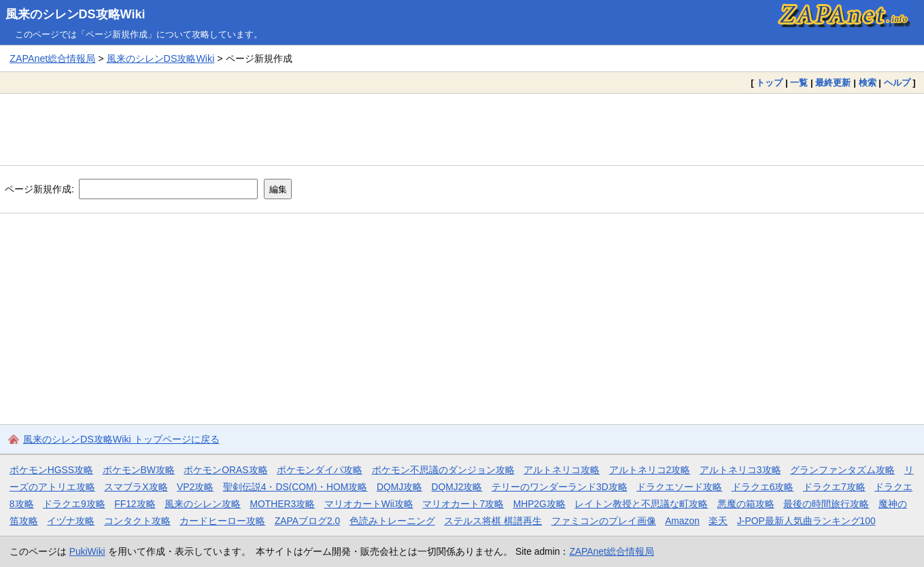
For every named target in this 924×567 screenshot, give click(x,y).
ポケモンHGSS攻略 (51, 470)
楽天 (718, 521)
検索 (868, 83)
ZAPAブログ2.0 (307, 521)
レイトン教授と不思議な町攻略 (641, 504)
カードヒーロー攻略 (222, 521)
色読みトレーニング (392, 521)
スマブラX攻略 (136, 487)
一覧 (799, 83)
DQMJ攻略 (399, 487)
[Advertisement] (462, 129)
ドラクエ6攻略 (763, 487)
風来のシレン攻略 (203, 504)
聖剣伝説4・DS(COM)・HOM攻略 (295, 487)
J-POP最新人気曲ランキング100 (806, 521)
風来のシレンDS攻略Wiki (75, 14)
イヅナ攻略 (71, 521)
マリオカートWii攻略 (369, 504)
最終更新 (833, 83)
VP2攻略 (195, 487)
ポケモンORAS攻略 (225, 470)
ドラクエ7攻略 (834, 487)
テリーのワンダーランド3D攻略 (560, 487)
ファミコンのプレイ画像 (604, 521)
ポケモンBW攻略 (139, 470)
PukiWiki (87, 551)
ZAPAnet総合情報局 (52, 58)
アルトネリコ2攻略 (650, 470)
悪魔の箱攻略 (746, 504)
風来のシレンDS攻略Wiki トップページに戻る (121, 439)
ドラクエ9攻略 (74, 504)
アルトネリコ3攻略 (740, 470)
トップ (769, 83)
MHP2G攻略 (540, 504)
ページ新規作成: (39, 189)
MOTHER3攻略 (283, 504)
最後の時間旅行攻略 (826, 504)
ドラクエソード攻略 (679, 487)
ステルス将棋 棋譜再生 (493, 521)
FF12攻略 (135, 504)
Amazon (682, 521)
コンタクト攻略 (137, 521)
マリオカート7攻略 (463, 504)
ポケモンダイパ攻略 (320, 470)
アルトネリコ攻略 (562, 470)
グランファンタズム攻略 (842, 470)
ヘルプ (897, 83)
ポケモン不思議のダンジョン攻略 (443, 470)
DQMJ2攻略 (457, 487)
